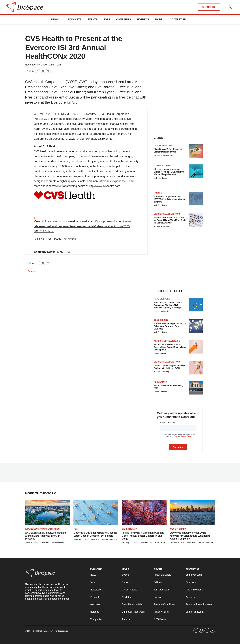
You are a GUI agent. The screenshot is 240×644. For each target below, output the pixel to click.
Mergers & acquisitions (167, 214)
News (55, 20)
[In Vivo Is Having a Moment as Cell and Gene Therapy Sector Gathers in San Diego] (144, 513)
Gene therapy (130, 529)
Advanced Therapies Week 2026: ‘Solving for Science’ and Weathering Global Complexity (190, 536)
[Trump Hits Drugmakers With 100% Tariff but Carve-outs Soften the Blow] (196, 199)
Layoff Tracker (163, 146)
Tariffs (158, 193)
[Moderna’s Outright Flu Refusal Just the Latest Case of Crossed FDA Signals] (96, 513)
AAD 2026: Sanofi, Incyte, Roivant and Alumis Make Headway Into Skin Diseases (46, 536)
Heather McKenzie (161, 311)
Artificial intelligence (167, 341)
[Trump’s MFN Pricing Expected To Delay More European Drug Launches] (196, 326)
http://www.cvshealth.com (105, 186)
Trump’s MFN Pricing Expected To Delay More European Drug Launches (170, 326)
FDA (76, 529)
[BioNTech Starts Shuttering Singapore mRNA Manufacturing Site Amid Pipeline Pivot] (196, 171)
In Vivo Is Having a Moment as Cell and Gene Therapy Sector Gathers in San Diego (143, 536)
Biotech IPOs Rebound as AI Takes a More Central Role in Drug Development (170, 347)
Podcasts (75, 20)
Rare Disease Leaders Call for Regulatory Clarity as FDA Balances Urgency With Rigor (168, 305)
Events (92, 20)
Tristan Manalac (160, 353)
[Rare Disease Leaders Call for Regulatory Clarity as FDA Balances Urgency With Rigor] (196, 305)
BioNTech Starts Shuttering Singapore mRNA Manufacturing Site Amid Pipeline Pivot (169, 172)
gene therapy (178, 529)
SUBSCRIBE (209, 7)
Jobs (107, 20)
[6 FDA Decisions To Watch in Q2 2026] (196, 388)
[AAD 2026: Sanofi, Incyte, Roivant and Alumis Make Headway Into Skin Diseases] (47, 513)
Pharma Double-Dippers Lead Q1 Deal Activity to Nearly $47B (169, 367)
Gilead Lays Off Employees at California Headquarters (168, 151)
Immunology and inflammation (42, 529)
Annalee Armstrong (161, 226)
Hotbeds (143, 20)
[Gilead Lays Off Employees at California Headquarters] (196, 151)
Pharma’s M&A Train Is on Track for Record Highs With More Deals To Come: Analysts (170, 220)
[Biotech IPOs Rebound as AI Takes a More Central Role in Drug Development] (196, 347)
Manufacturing (162, 166)
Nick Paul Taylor (160, 178)
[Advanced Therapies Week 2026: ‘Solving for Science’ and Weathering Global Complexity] (193, 513)
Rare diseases (162, 299)
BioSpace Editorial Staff (163, 155)
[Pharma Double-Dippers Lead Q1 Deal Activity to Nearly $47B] (196, 368)
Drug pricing (161, 320)
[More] (60, 20)
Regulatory (160, 382)
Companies (124, 20)
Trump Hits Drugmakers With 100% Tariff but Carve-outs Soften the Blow (170, 199)
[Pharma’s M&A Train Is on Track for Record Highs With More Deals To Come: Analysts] (196, 220)
